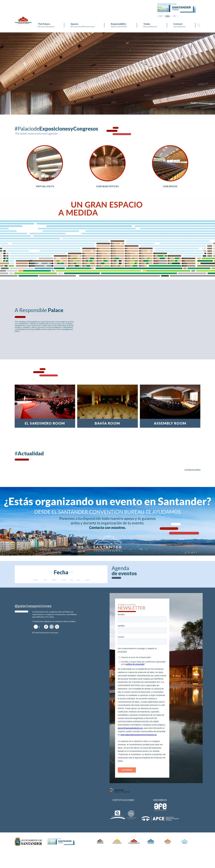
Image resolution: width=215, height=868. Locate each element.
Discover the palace (46, 27)
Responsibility (118, 24)
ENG (168, 16)
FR (174, 16)
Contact (178, 24)
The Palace (44, 24)
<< (51, 589)
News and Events (150, 27)
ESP (161, 16)
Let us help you (179, 27)
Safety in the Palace (119, 27)
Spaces (74, 24)
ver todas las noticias (193, 487)
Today (147, 24)
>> (71, 589)
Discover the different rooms (83, 27)
